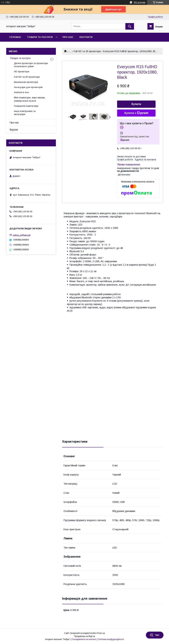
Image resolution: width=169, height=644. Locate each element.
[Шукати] (130, 26)
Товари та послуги (40, 37)
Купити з (136, 113)
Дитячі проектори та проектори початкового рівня (31, 65)
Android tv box (22, 92)
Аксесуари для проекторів (28, 87)
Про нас (68, 37)
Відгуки (14, 130)
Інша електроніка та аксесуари (25, 113)
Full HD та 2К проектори (87, 51)
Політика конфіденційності (111, 639)
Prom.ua (101, 633)
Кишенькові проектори (26, 82)
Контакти (86, 37)
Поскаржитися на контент (84, 639)
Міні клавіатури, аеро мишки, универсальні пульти (30, 99)
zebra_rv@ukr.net (22, 235)
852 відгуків (140, 2)
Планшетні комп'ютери (26, 106)
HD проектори (22, 72)
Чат (155, 635)
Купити (136, 104)
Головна (15, 37)
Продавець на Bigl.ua (84, 636)
